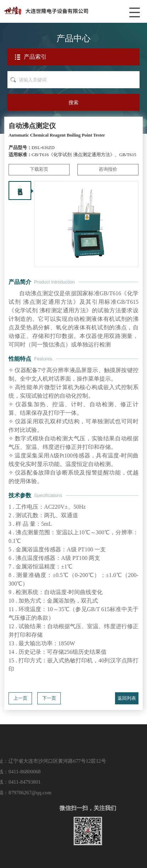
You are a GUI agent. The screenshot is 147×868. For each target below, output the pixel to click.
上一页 (20, 698)
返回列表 (127, 698)
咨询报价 (108, 169)
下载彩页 (39, 169)
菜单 (136, 9)
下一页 (49, 698)
